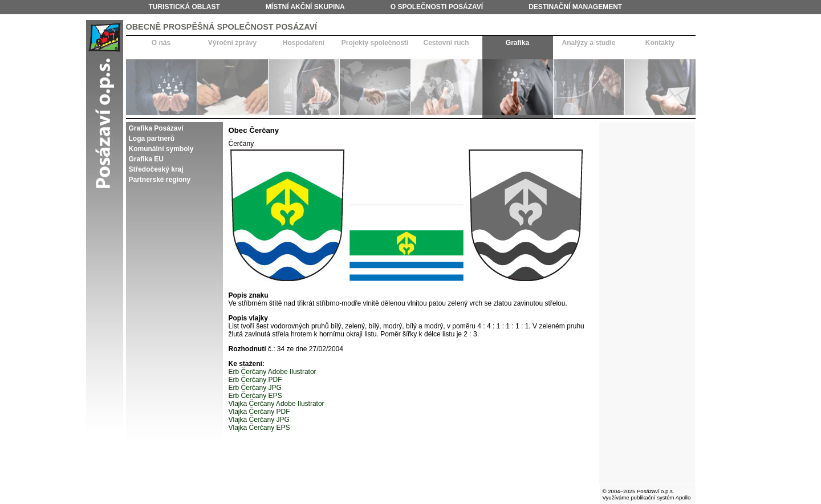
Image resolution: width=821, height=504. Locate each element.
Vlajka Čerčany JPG (259, 420)
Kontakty (660, 43)
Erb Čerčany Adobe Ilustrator (273, 372)
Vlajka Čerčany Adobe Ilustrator (277, 404)
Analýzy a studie (588, 43)
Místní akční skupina (305, 7)
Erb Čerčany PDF (255, 380)
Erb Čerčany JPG (255, 388)
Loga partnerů (152, 139)
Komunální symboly (161, 149)
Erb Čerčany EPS (255, 396)
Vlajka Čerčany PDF (259, 412)
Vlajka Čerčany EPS (259, 428)
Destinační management (575, 7)
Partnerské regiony (160, 180)
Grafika (517, 43)
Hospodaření (304, 43)
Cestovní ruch (446, 43)
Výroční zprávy (232, 43)
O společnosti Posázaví (437, 7)
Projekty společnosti (375, 43)
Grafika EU (146, 159)
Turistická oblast (184, 7)
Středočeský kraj (156, 169)
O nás (161, 43)
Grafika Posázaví (156, 128)
